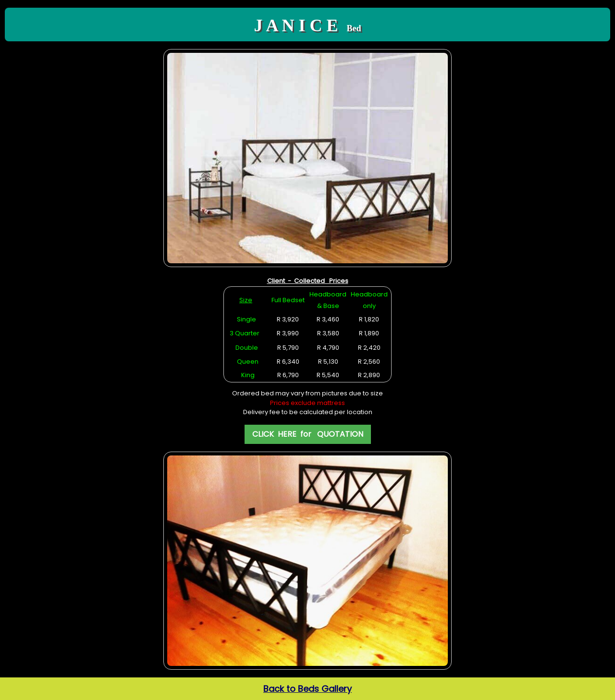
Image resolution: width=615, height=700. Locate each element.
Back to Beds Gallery (307, 689)
